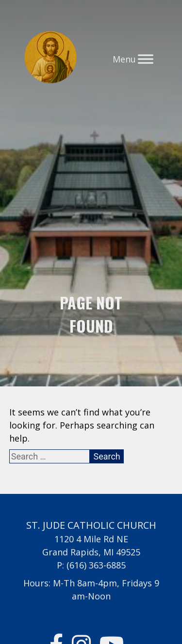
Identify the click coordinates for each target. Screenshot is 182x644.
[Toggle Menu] (146, 59)
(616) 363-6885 (96, 565)
